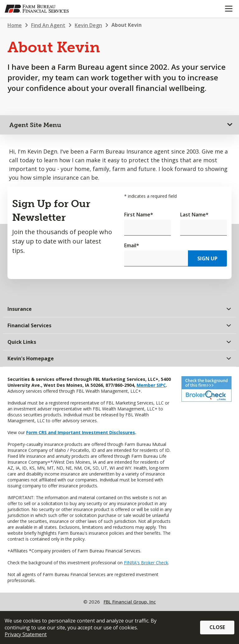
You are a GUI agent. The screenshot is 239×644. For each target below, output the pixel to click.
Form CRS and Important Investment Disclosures (81, 432)
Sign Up (207, 258)
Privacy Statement (26, 634)
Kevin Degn (88, 25)
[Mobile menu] (229, 9)
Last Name (194, 215)
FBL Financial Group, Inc (130, 602)
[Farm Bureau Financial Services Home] (37, 9)
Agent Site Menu (35, 125)
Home (15, 25)
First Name (139, 215)
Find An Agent (48, 25)
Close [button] (217, 627)
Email (132, 245)
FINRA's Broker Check (146, 563)
